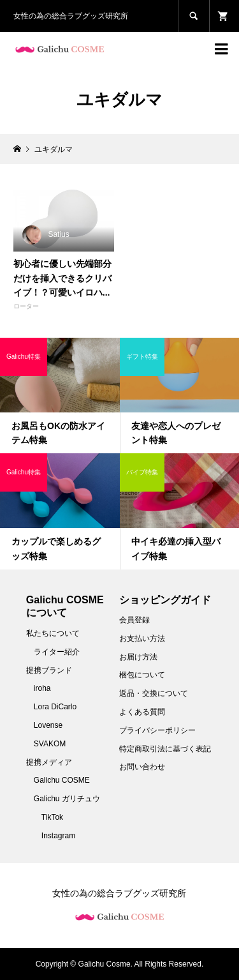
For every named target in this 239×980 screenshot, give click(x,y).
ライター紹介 (57, 652)
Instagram (58, 836)
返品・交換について (154, 693)
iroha (42, 688)
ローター (26, 306)
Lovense (48, 725)
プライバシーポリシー (157, 730)
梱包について (142, 675)
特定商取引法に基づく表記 (165, 749)
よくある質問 (142, 712)
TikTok (52, 817)
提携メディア (49, 762)
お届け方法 (138, 657)
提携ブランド (49, 670)
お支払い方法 (142, 638)
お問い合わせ (142, 767)
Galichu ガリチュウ (67, 799)
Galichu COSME (62, 780)
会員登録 (134, 620)
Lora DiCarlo (55, 707)
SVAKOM (50, 744)
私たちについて (53, 633)
